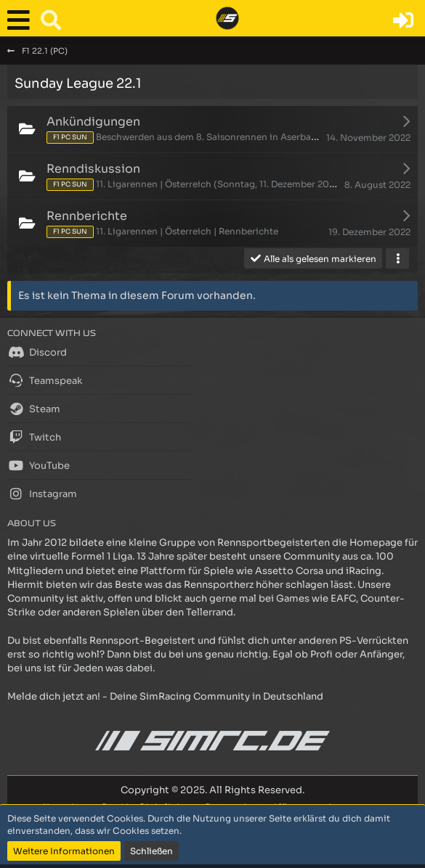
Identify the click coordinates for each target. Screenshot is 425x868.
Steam (34, 409)
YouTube (39, 465)
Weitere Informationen (64, 851)
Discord (37, 352)
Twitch (34, 437)
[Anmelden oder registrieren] (403, 20)
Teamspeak (45, 380)
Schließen (151, 851)
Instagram (42, 494)
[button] (22, 20)
